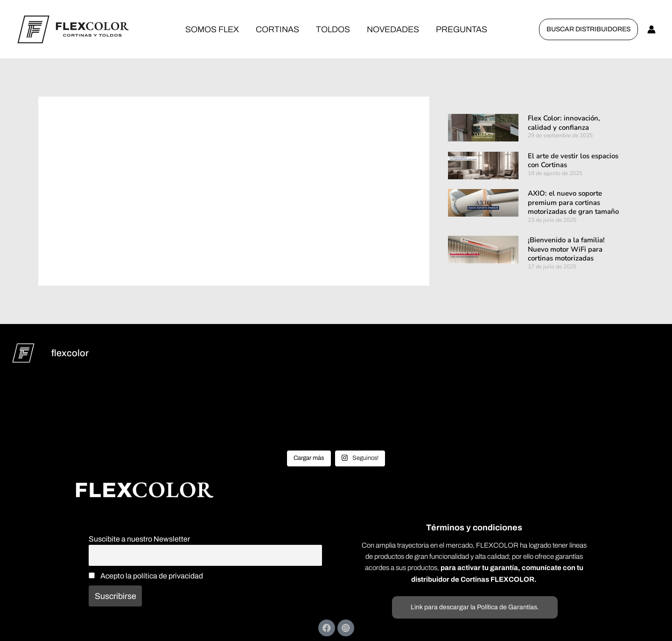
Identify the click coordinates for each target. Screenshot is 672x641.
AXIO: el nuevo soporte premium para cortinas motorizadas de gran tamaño (573, 202)
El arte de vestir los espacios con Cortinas (573, 161)
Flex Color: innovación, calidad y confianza (564, 123)
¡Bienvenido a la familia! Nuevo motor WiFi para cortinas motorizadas (566, 249)
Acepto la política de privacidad (146, 576)
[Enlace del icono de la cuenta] (651, 29)
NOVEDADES (393, 29)
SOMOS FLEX (212, 29)
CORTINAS (277, 29)
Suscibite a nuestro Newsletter (139, 539)
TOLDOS (333, 29)
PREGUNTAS (462, 29)
